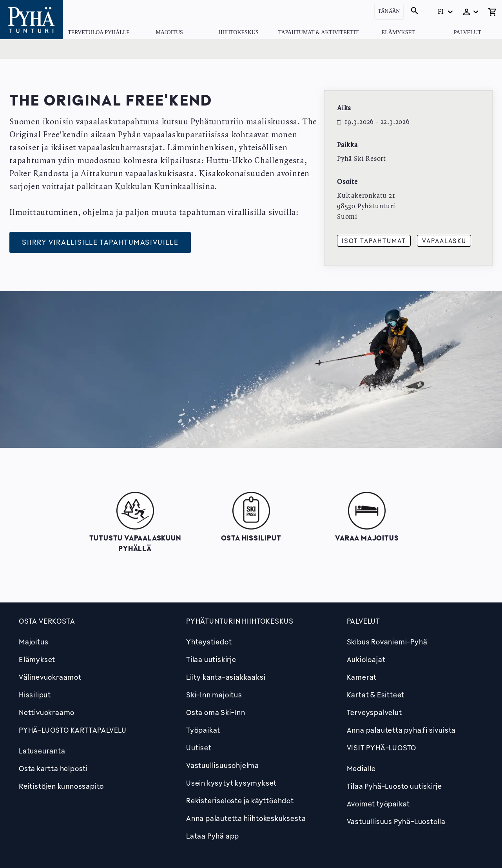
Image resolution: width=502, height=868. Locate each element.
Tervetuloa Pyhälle (99, 32)
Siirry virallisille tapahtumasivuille (100, 242)
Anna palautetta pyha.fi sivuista (401, 730)
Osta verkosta (47, 621)
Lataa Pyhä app (213, 836)
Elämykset (398, 32)
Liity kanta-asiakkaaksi (226, 677)
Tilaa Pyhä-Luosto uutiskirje (394, 786)
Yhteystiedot (209, 642)
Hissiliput (35, 695)
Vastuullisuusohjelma (223, 765)
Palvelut (468, 32)
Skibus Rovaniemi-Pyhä (387, 642)
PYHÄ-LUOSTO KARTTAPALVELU (73, 730)
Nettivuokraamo (47, 712)
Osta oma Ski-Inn (216, 712)
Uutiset (199, 748)
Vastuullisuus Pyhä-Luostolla (396, 821)
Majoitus (169, 32)
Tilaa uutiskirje (211, 659)
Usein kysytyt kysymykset (231, 783)
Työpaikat (203, 730)
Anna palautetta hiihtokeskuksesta (246, 818)
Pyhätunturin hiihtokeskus (240, 621)
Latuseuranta (42, 751)
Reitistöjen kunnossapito (61, 786)
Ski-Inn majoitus (214, 695)
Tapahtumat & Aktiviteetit (318, 32)
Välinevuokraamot (50, 677)
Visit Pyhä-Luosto (382, 748)
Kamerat (362, 677)
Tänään (389, 12)
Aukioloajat (366, 659)
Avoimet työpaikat (379, 804)
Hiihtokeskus (238, 32)
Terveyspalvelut (374, 712)
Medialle (361, 768)
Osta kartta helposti (53, 768)
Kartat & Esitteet (376, 695)
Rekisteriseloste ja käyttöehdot (240, 801)
